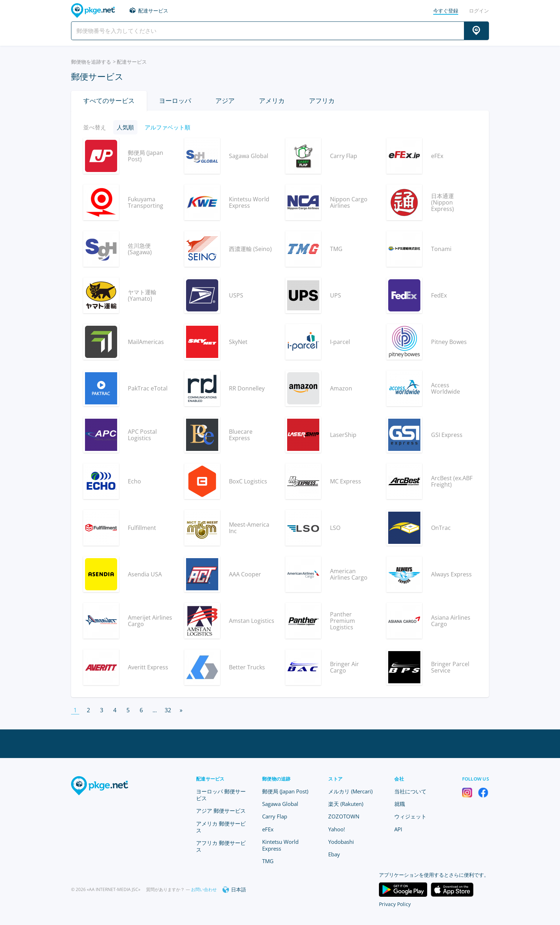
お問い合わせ (204, 889)
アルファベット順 (167, 127)
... (155, 710)
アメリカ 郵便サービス (221, 827)
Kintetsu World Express (280, 845)
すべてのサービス (109, 100)
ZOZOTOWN (344, 816)
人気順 (125, 127)
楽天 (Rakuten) (346, 804)
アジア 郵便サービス (221, 811)
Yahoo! (337, 829)
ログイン (479, 11)
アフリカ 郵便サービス (221, 846)
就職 (400, 804)
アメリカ (272, 100)
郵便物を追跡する (91, 62)
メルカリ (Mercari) (350, 791)
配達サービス (153, 11)
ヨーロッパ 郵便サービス (221, 795)
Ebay (334, 854)
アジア (225, 100)
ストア (335, 779)
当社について (410, 791)
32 (168, 710)
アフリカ (322, 100)
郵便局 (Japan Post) (285, 791)
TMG (268, 861)
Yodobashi (341, 842)
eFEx (268, 829)
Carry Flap (275, 816)
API (398, 829)
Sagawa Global (280, 804)
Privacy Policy (395, 904)
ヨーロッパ (175, 100)
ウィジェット (410, 816)
